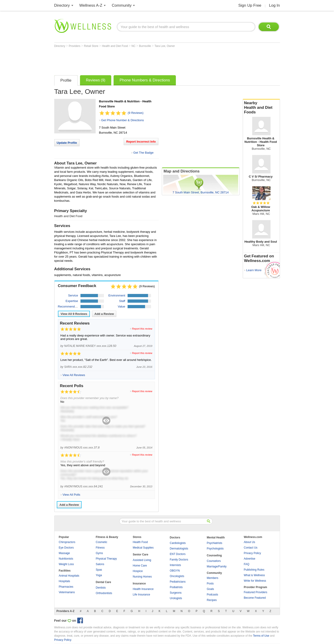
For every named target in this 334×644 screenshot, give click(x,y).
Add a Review (104, 314)
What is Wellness (254, 575)
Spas (99, 570)
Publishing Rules (254, 570)
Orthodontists (104, 593)
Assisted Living (142, 560)
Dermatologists (179, 549)
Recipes (212, 600)
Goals (210, 589)
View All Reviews (74, 314)
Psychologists (215, 549)
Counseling (214, 555)
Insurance (139, 584)
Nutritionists (66, 559)
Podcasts (213, 595)
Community (122, 5)
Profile (66, 80)
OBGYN (175, 571)
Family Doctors (179, 560)
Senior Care (141, 555)
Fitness (100, 548)
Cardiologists (178, 543)
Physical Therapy (106, 559)
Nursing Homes (142, 577)
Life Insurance (141, 595)
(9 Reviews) (136, 113)
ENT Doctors (178, 554)
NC (134, 46)
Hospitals (64, 581)
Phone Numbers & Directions (145, 80)
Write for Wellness (255, 581)
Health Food (140, 542)
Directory (62, 5)
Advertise (250, 559)
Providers (75, 46)
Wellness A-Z (91, 5)
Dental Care (104, 582)
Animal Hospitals (69, 576)
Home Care (140, 566)
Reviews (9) (96, 80)
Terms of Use (261, 636)
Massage (64, 553)
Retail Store (91, 46)
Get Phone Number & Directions (123, 120)
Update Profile (67, 143)
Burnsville (145, 46)
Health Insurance (143, 589)
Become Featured (255, 598)
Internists (176, 565)
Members (213, 578)
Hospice (138, 571)
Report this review (142, 329)
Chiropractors (67, 542)
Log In (274, 5)
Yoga (99, 575)
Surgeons (176, 593)
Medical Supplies (143, 548)
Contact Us (251, 548)
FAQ (247, 564)
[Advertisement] (138, 60)
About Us (250, 542)
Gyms (99, 553)
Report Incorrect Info (141, 142)
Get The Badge (143, 153)
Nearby (261, 108)
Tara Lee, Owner (165, 46)
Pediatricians (178, 582)
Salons (100, 564)
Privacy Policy (253, 553)
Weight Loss (66, 564)
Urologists (176, 598)
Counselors (214, 561)
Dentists (101, 588)
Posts (210, 584)
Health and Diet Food (115, 46)
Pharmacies (66, 587)
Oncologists (177, 576)
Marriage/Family (217, 566)
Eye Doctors (66, 548)
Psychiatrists (215, 543)
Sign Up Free (250, 5)
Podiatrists (176, 587)
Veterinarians (67, 592)
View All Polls (71, 495)
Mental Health (216, 538)
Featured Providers (256, 592)
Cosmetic (102, 542)
